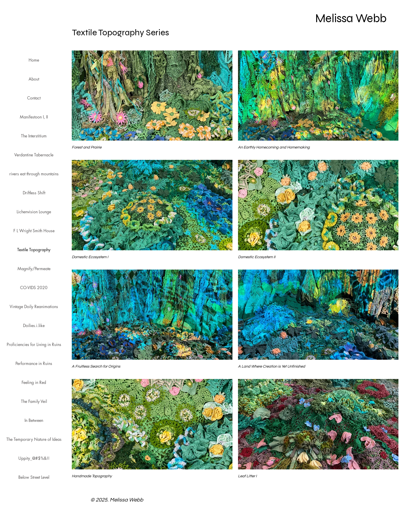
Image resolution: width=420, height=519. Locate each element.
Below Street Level (34, 477)
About (34, 79)
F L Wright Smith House (34, 231)
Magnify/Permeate (34, 269)
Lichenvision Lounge (34, 212)
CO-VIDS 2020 (34, 288)
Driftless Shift (34, 193)
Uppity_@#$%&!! (34, 458)
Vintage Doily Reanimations (34, 306)
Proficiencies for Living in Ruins (34, 344)
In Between (34, 420)
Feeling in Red (34, 382)
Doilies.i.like (34, 325)
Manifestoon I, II (34, 117)
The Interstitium (34, 136)
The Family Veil (34, 401)
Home (34, 60)
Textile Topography (34, 250)
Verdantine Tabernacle (34, 155)
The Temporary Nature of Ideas (34, 439)
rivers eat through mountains (34, 174)
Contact (34, 98)
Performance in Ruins (34, 363)
